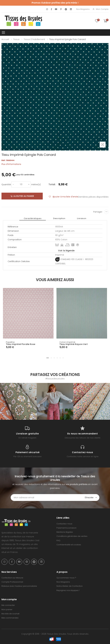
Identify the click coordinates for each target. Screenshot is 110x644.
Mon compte (100, 9)
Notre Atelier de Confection (70, 586)
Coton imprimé (67, 342)
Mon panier (7, 609)
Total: (52, 184)
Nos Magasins (83, 9)
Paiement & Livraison (66, 528)
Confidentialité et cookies (69, 545)
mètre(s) (36, 184)
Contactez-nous (64, 524)
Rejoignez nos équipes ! (68, 590)
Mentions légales (65, 532)
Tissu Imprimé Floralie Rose (21, 344)
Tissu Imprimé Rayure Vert (74, 344)
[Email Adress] (47, 498)
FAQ (58, 540)
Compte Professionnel (12, 582)
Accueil (5, 39)
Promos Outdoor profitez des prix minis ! (55, 3)
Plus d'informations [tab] (11, 164)
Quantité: (6, 184)
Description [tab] (59, 218)
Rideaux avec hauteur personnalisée (19, 586)
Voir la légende (66, 251)
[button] (48, 358)
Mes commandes (10, 618)
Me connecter (8, 605)
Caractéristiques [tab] (33, 218)
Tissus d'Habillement (34, 39)
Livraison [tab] (82, 218)
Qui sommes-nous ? (66, 578)
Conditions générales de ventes (72, 536)
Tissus (16, 39)
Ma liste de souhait (10, 614)
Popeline (10, 342)
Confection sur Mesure (12, 578)
